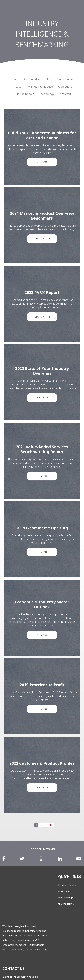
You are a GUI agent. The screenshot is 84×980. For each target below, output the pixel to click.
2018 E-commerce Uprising (42, 527)
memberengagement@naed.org (20, 944)
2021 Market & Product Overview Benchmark (42, 215)
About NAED (65, 891)
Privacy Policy (49, 973)
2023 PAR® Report (42, 292)
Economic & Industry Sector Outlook (42, 604)
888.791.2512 (10, 961)
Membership (65, 897)
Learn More (42, 162)
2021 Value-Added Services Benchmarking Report (42, 449)
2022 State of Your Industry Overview (42, 370)
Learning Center (67, 885)
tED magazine (66, 904)
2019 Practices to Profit (42, 685)
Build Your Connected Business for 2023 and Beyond (42, 135)
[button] (79, 6)
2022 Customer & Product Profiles (42, 763)
